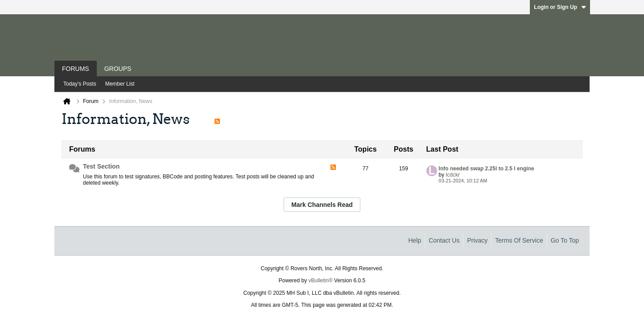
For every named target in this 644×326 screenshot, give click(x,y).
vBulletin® (321, 281)
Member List (120, 84)
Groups (118, 69)
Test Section (101, 166)
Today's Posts (80, 84)
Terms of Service (519, 240)
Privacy (477, 240)
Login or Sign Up (560, 7)
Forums (76, 69)
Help (415, 240)
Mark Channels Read (322, 205)
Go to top (565, 240)
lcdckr (453, 175)
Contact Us (444, 240)
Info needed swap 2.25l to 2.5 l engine (487, 169)
